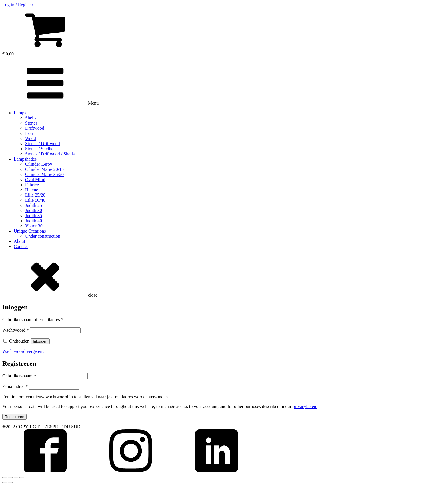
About (19, 241)
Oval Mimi (35, 180)
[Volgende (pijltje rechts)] (10, 483)
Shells (31, 118)
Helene (32, 190)
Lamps (20, 113)
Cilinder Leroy (39, 164)
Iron (29, 133)
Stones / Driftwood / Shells (50, 154)
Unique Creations (30, 231)
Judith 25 (34, 205)
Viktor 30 (34, 226)
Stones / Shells (39, 149)
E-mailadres (15, 386)
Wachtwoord (16, 330)
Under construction (43, 236)
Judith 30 (34, 210)
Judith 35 (34, 216)
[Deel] (10, 477)
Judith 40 (34, 221)
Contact (21, 246)
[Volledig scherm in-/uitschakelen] (16, 477)
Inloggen (40, 341)
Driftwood (35, 128)
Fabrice (32, 185)
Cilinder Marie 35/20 (44, 174)
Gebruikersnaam (19, 376)
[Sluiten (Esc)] (5, 477)
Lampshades (25, 159)
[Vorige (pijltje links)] (5, 483)
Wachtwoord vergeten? (23, 351)
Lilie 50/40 (35, 200)
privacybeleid (305, 406)
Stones (31, 123)
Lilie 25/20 (35, 195)
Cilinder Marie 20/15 (44, 169)
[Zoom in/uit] (22, 477)
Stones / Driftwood (43, 144)
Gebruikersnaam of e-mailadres (33, 320)
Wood (31, 138)
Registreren (14, 417)
